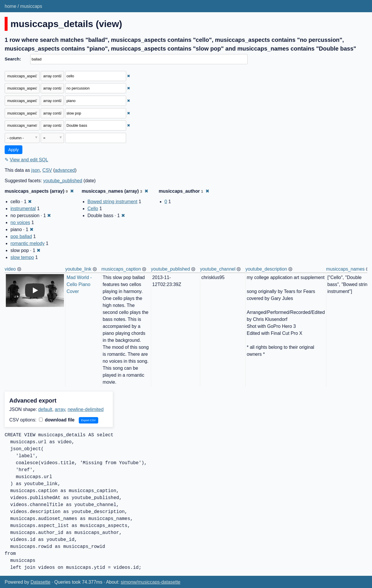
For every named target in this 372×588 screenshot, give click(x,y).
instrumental (23, 209)
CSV (47, 170)
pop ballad (21, 236)
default (45, 409)
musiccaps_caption (121, 269)
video (10, 269)
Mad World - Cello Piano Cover (80, 284)
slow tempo (22, 257)
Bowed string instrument (112, 202)
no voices (20, 222)
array (60, 409)
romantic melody (27, 243)
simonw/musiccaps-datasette (150, 582)
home (10, 6)
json (36, 170)
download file (57, 420)
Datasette (40, 582)
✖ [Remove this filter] (129, 76)
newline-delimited (86, 409)
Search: (13, 59)
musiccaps (31, 6)
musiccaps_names (345, 269)
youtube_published (63, 181)
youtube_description (266, 269)
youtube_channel (218, 269)
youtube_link (78, 269)
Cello (93, 209)
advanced (65, 170)
